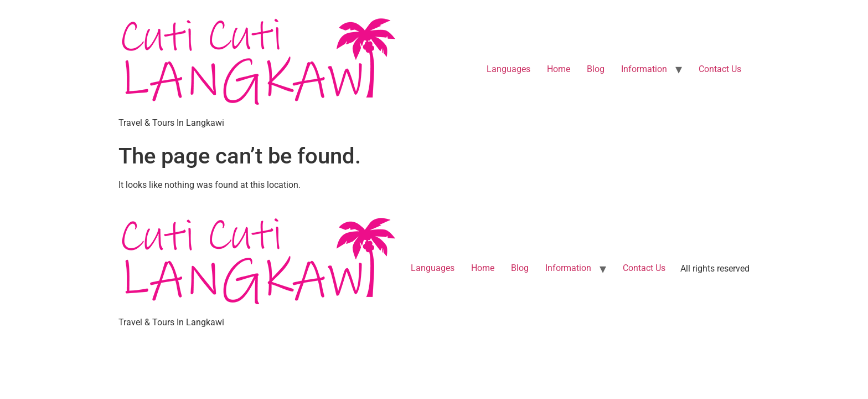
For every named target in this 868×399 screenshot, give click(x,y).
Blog (596, 69)
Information (644, 69)
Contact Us (720, 69)
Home (559, 69)
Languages (508, 69)
